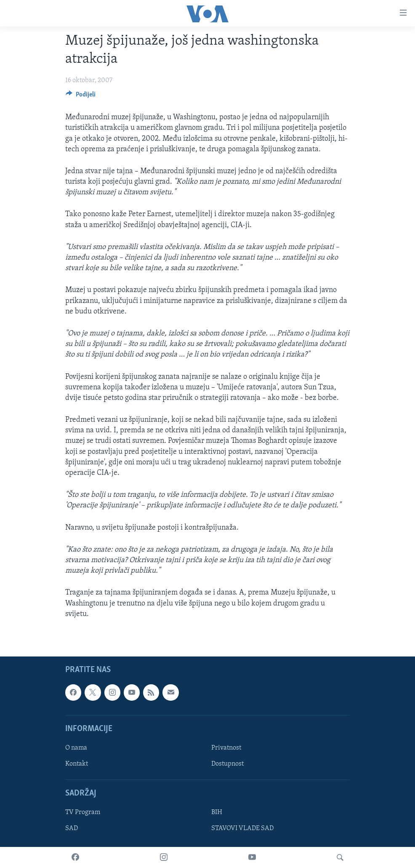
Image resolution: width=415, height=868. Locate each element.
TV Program (83, 812)
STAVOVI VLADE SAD (242, 828)
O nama (76, 748)
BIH (217, 812)
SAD (72, 828)
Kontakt (77, 764)
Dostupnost (227, 764)
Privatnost (226, 748)
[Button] (81, 96)
